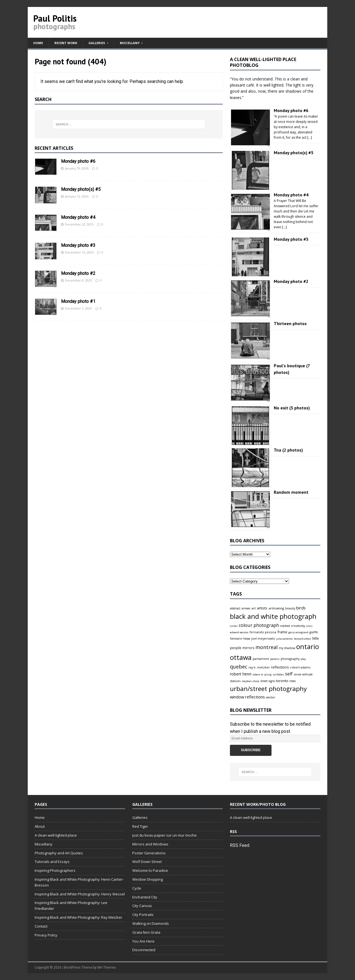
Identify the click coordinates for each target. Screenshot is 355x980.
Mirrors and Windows (150, 844)
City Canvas (142, 906)
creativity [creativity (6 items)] (298, 626)
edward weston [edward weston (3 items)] (239, 632)
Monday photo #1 (78, 301)
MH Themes (107, 968)
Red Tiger (140, 826)
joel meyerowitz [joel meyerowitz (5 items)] (263, 638)
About (40, 826)
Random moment (291, 492)
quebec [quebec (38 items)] (239, 667)
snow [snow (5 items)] (297, 674)
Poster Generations (149, 853)
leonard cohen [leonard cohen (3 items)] (303, 639)
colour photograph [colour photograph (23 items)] (259, 625)
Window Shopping (148, 879)
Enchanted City (145, 897)
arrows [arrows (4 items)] (246, 608)
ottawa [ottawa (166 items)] (241, 657)
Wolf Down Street (147, 862)
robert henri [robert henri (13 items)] (241, 674)
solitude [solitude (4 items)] (307, 674)
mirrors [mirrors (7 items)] (248, 648)
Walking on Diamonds (151, 923)
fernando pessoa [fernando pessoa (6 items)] (263, 632)
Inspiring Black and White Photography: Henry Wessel (80, 894)
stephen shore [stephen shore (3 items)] (250, 681)
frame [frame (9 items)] (282, 632)
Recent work (66, 43)
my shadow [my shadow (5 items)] (287, 648)
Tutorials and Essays (52, 862)
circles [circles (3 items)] (234, 626)
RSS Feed (240, 845)
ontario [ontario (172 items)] (308, 646)
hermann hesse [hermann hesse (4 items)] (240, 639)
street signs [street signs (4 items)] (268, 681)
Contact (41, 926)
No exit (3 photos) (292, 408)
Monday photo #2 (78, 273)
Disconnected (144, 950)
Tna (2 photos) (288, 450)
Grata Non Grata (146, 932)
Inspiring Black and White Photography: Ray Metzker (78, 917)
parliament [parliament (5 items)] (261, 659)
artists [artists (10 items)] (262, 608)
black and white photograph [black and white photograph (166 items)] (273, 616)
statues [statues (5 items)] (235, 681)
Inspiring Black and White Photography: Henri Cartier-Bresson (79, 882)
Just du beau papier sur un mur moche (164, 835)
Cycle (137, 888)
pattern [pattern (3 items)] (275, 659)
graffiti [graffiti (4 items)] (314, 632)
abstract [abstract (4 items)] (235, 608)
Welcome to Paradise (150, 870)
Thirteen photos (290, 323)
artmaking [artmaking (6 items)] (276, 608)
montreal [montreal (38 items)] (267, 647)
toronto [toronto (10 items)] (282, 681)
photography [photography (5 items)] (290, 659)
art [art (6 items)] (253, 608)
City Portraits (143, 915)
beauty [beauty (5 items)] (290, 608)
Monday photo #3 (78, 245)
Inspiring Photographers (55, 870)
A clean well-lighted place (56, 835)
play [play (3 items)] (303, 659)
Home (38, 43)
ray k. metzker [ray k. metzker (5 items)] (259, 667)
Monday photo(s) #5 (81, 189)
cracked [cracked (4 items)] (285, 626)
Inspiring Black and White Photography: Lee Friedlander (71, 906)
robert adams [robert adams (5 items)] (300, 667)
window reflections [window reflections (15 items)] (247, 697)
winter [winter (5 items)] (271, 697)
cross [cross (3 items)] (309, 626)
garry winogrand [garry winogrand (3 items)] (298, 632)
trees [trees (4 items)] (293, 681)
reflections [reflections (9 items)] (280, 667)
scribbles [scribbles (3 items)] (278, 674)
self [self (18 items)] (289, 674)
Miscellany (130, 43)
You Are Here (143, 941)
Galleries (97, 43)
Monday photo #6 (78, 161)
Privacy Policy (46, 935)
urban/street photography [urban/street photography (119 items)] (268, 689)
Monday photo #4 (78, 217)
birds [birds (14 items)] (301, 608)
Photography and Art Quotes (59, 853)
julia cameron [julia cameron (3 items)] (285, 639)
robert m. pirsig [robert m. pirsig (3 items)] (262, 674)
